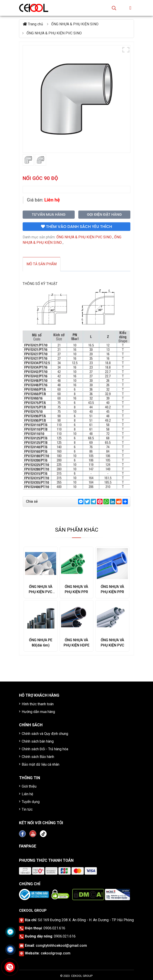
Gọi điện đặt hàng (104, 214)
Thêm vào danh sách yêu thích (76, 227)
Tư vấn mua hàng (49, 214)
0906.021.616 (54, 928)
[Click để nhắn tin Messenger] (10, 932)
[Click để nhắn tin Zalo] (10, 949)
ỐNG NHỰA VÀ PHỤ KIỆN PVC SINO (41, 592)
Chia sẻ (32, 501)
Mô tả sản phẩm (42, 264)
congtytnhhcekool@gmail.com (61, 946)
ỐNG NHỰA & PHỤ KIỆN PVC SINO (84, 237)
